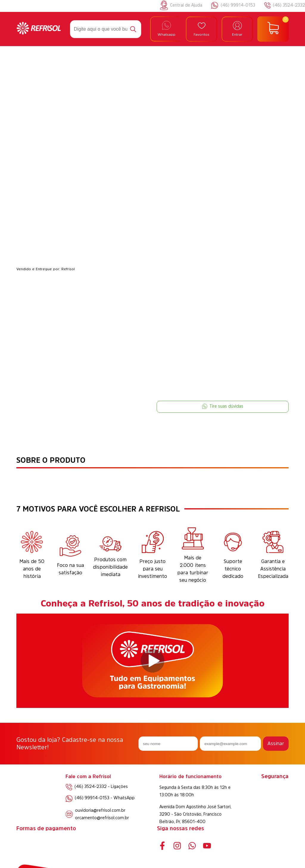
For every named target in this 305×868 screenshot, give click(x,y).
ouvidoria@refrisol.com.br (100, 810)
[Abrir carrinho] (273, 29)
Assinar (276, 743)
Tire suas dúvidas (223, 406)
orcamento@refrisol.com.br (102, 818)
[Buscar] (133, 29)
